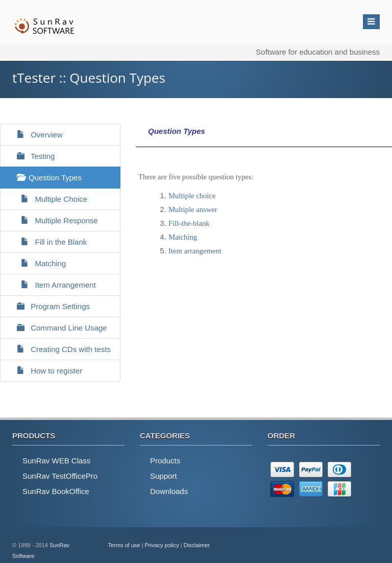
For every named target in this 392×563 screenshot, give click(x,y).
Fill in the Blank (47, 242)
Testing (31, 156)
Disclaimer (197, 545)
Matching (37, 263)
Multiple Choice (48, 199)
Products (165, 461)
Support (164, 476)
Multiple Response (53, 220)
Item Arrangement (52, 285)
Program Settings (49, 306)
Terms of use (124, 545)
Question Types (45, 178)
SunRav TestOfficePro (60, 476)
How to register (45, 371)
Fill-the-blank (189, 223)
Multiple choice (192, 196)
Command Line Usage (57, 328)
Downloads (169, 491)
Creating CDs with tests (59, 349)
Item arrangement (195, 251)
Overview (35, 135)
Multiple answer (193, 209)
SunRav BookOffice (56, 491)
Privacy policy (162, 545)
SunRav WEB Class (56, 461)
